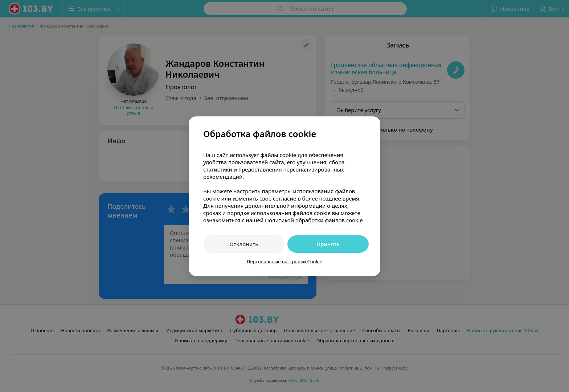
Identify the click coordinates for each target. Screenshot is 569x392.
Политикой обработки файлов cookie (314, 220)
